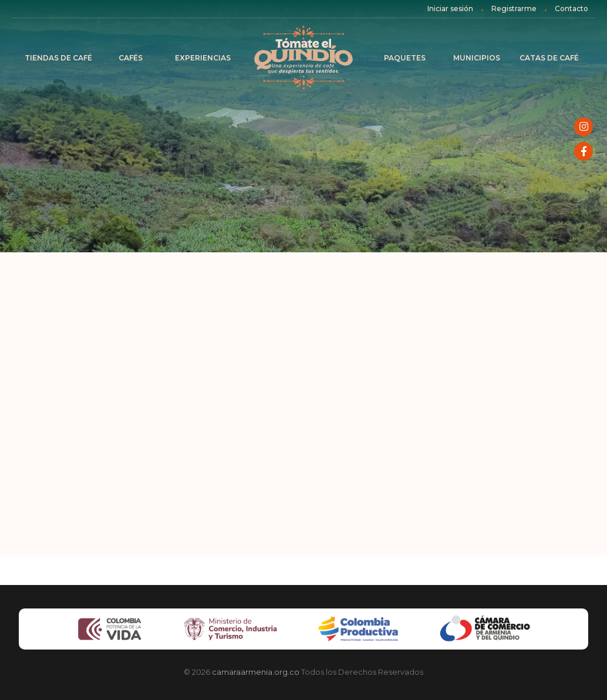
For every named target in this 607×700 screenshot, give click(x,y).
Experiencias (203, 58)
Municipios (477, 58)
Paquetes (405, 58)
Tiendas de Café (58, 58)
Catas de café (549, 58)
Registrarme (514, 9)
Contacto (571, 9)
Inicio (303, 58)
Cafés (131, 58)
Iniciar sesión (450, 9)
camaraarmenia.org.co (256, 672)
